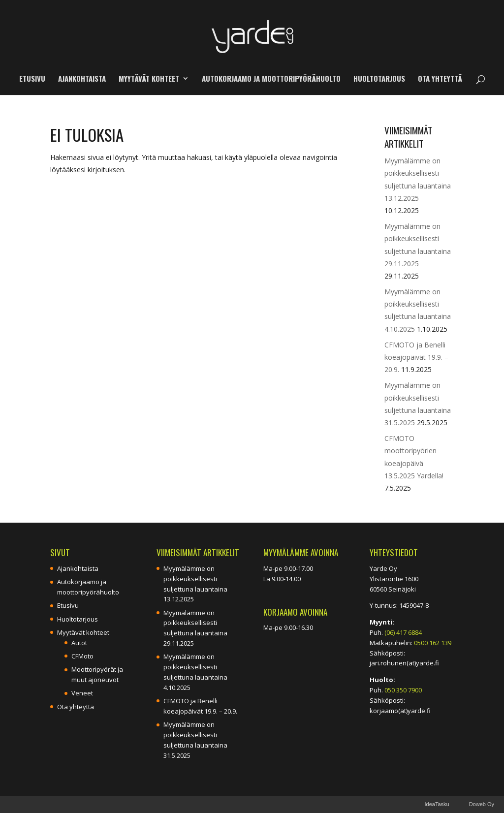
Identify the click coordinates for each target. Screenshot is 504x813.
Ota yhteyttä (440, 79)
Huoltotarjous (379, 79)
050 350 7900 (403, 690)
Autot (79, 643)
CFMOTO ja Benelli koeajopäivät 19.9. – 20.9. (416, 357)
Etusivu (32, 79)
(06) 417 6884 (403, 632)
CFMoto (82, 656)
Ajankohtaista (82, 79)
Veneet (82, 693)
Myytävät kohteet (149, 79)
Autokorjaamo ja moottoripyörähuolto (271, 79)
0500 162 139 (433, 643)
